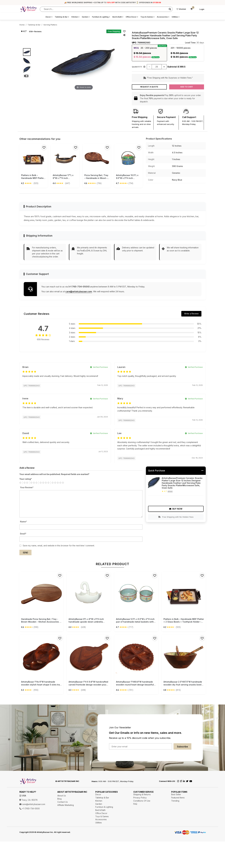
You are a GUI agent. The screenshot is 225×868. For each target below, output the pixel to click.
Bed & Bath (118, 17)
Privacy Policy (140, 798)
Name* (23, 522)
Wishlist (181, 9)
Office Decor (132, 17)
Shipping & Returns (142, 795)
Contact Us (63, 802)
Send (25, 553)
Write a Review (191, 314)
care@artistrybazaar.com (79, 291)
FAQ (135, 804)
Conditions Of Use (142, 801)
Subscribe (182, 747)
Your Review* (27, 487)
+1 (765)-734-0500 (30, 809)
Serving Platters (50, 25)
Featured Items (178, 798)
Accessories (163, 17)
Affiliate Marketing (66, 805)
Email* (23, 534)
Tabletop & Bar (62, 17)
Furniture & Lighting (101, 17)
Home (22, 25)
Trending (175, 801)
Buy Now (176, 509)
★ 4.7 (24, 31)
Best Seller (176, 795)
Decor (49, 17)
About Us (62, 796)
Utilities (176, 17)
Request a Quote (149, 87)
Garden (86, 17)
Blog (59, 799)
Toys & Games (148, 17)
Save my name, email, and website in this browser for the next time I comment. (59, 546)
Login (202, 9)
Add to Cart (187, 87)
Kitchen (75, 17)
